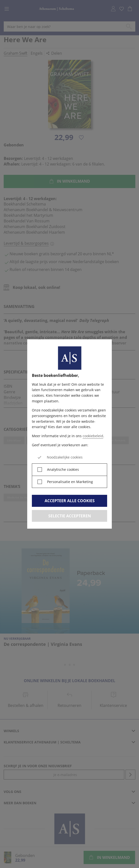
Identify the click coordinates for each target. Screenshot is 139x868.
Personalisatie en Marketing (70, 482)
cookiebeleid (93, 436)
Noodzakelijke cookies (65, 457)
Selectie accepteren (70, 516)
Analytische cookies (63, 469)
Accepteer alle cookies (70, 501)
